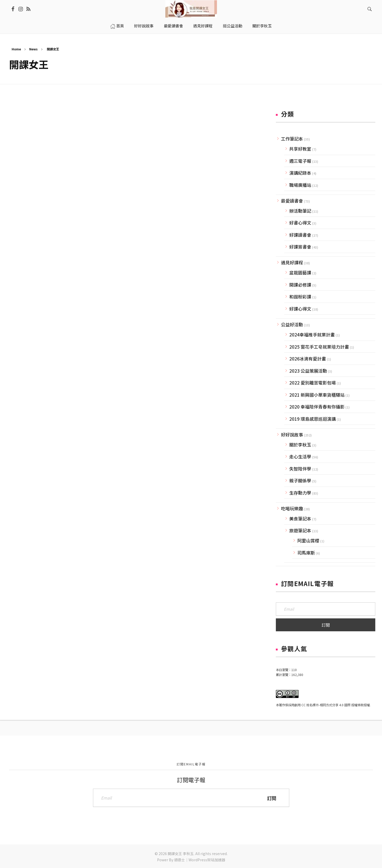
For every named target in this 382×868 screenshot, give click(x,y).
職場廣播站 (300, 185)
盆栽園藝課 (300, 272)
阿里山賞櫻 (308, 540)
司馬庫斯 (306, 553)
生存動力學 (300, 493)
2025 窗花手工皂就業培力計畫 (319, 347)
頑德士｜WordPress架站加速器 (200, 860)
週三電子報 (300, 161)
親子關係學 (300, 481)
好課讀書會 (300, 235)
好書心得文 (300, 223)
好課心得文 (300, 309)
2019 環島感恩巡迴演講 (313, 419)
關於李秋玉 (300, 445)
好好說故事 (292, 435)
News (33, 49)
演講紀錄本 (300, 173)
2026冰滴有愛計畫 (308, 359)
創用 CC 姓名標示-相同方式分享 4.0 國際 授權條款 (329, 705)
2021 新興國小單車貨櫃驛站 (317, 395)
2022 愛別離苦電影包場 (313, 383)
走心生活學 (300, 456)
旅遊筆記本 (300, 530)
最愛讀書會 (292, 201)
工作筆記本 (292, 139)
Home (16, 49)
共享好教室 (300, 149)
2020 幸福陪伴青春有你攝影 (317, 407)
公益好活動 (292, 324)
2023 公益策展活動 (308, 371)
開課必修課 (300, 285)
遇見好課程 (292, 262)
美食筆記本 (300, 519)
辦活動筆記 (300, 211)
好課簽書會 (300, 247)
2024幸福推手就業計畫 (312, 335)
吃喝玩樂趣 (292, 508)
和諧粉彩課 (300, 297)
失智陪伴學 (300, 469)
